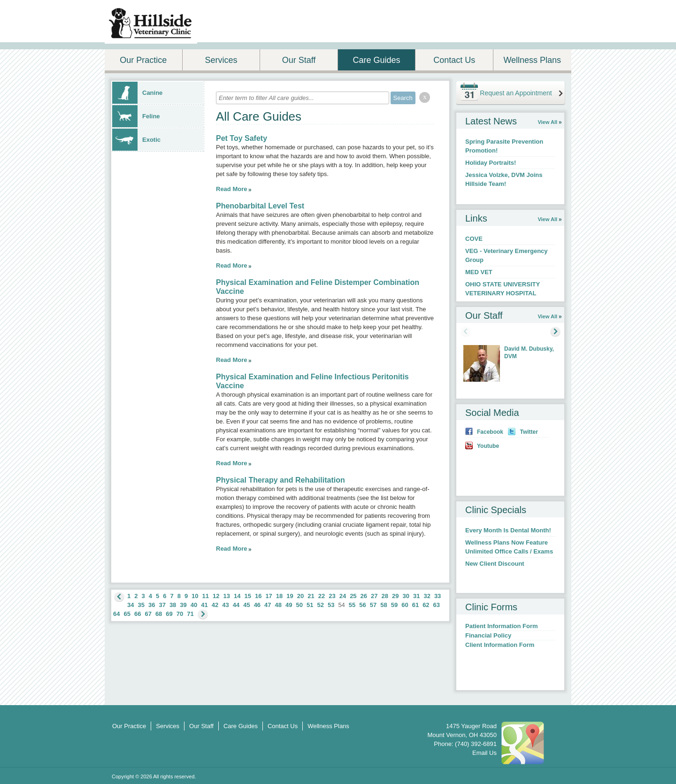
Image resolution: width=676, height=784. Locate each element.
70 (180, 614)
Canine (137, 93)
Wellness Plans (532, 60)
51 (310, 605)
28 (385, 596)
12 (216, 596)
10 (195, 596)
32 (427, 596)
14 (237, 596)
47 (268, 605)
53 (331, 605)
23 (332, 596)
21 (311, 596)
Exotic (136, 140)
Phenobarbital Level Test (260, 206)
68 (159, 614)
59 (394, 605)
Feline (136, 116)
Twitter (529, 432)
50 (300, 605)
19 (290, 596)
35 (141, 605)
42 (215, 605)
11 (206, 596)
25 (353, 596)
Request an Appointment (516, 93)
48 (278, 605)
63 (437, 605)
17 (269, 596)
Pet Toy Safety (242, 138)
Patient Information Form (502, 626)
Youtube (488, 446)
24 (343, 596)
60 (405, 605)
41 (204, 605)
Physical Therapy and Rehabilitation (280, 480)
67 (148, 614)
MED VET (479, 272)
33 (438, 596)
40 (194, 605)
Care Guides (377, 60)
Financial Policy (488, 635)
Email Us (484, 753)
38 (173, 605)
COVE (474, 239)
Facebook (490, 432)
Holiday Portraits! (491, 163)
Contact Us (454, 60)
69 (169, 614)
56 (362, 605)
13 (227, 596)
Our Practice (143, 60)
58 (384, 605)
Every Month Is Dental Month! (508, 530)
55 (352, 605)
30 (406, 596)
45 (246, 605)
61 (415, 605)
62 (426, 605)
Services (221, 60)
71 (190, 614)
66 (138, 614)
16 (258, 596)
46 (257, 605)
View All (547, 122)
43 (225, 605)
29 (395, 596)
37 (162, 605)
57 (373, 605)
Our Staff (299, 60)
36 (152, 605)
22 (322, 596)
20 (300, 596)
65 (127, 614)
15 (247, 596)
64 (116, 614)
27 (374, 596)
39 (183, 605)
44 (236, 605)
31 (416, 596)
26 (364, 596)
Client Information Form (500, 645)
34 (131, 605)
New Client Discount (495, 564)
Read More (231, 189)
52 (320, 605)
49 (289, 605)
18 (279, 596)
